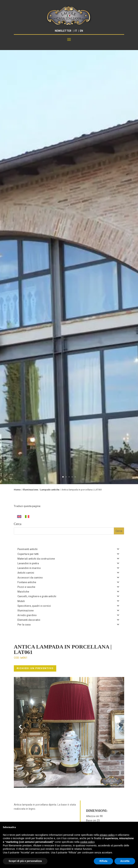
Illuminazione (30, 490)
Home (17, 490)
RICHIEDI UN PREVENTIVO (35, 668)
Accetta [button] (125, 861)
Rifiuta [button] (103, 861)
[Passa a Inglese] (19, 517)
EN (81, 31)
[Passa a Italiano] (27, 517)
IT (76, 31)
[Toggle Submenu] (118, 549)
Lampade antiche (50, 490)
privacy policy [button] (107, 835)
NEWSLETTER (63, 31)
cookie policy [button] (87, 842)
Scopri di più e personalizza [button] (25, 861)
